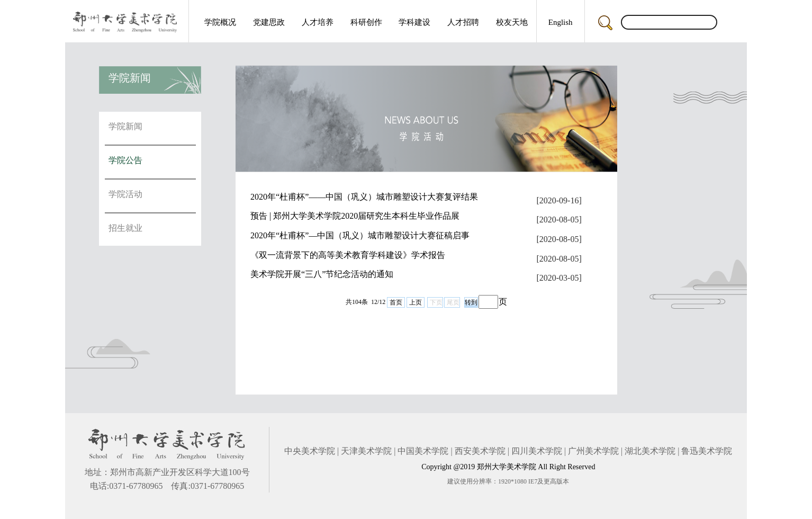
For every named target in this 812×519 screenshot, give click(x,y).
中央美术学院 (310, 451)
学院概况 (220, 22)
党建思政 (269, 22)
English (561, 22)
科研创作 (366, 22)
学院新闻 (125, 126)
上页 (416, 302)
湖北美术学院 (650, 451)
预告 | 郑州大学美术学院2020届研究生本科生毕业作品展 (355, 216)
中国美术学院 (423, 451)
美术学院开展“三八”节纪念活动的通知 (322, 274)
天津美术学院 (366, 451)
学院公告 (125, 160)
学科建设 (414, 22)
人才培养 (318, 22)
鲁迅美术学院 (707, 451)
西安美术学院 (480, 451)
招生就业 (125, 228)
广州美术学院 (593, 451)
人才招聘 (463, 22)
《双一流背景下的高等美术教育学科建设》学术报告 (348, 255)
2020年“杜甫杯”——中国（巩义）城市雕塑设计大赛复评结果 (364, 197)
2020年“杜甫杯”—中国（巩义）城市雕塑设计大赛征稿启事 (360, 235)
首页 (396, 302)
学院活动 (125, 194)
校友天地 (512, 22)
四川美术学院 (537, 451)
